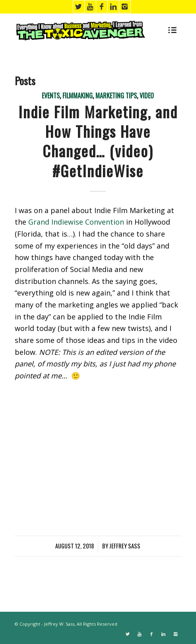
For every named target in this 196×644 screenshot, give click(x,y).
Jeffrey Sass (125, 546)
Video (147, 96)
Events (51, 96)
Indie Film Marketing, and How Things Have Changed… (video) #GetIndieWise (98, 141)
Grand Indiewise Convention (76, 222)
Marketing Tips (116, 96)
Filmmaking (78, 96)
